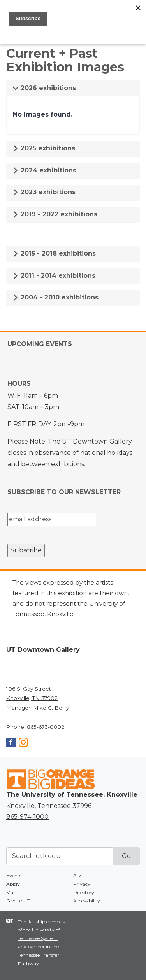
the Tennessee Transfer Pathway (39, 955)
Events (14, 875)
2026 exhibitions (44, 88)
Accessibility (87, 901)
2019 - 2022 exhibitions (55, 214)
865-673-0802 (46, 727)
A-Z (77, 875)
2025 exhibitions (44, 148)
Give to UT (18, 901)
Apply (13, 884)
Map (11, 892)
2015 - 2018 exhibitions (54, 253)
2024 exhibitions (44, 170)
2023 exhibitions (44, 192)
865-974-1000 (27, 817)
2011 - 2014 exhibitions (54, 276)
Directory (84, 892)
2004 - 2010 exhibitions (55, 297)
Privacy (82, 884)
